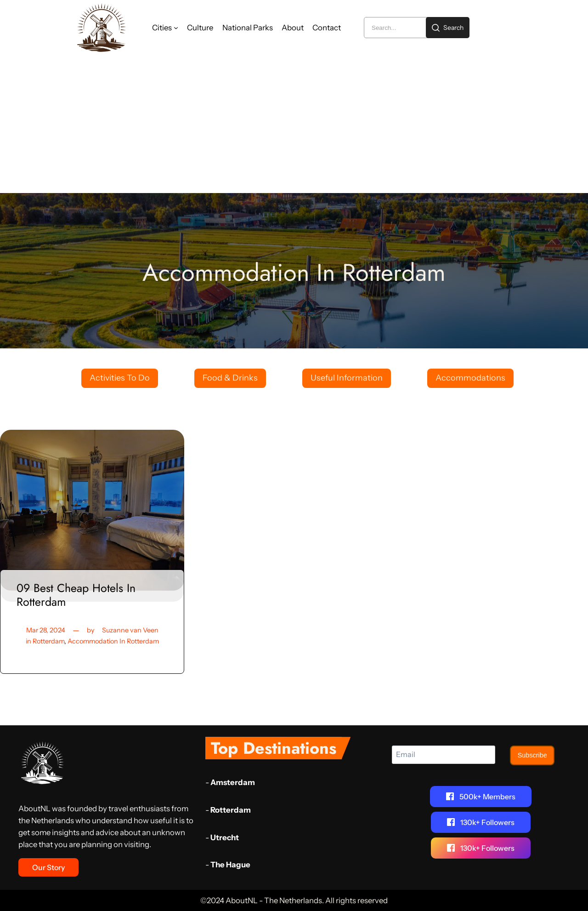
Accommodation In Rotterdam (113, 641)
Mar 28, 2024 (46, 630)
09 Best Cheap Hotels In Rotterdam (76, 595)
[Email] (444, 754)
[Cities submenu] (176, 28)
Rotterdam (48, 641)
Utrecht (225, 837)
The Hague (230, 865)
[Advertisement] (294, 124)
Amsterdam (232, 782)
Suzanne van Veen (130, 630)
